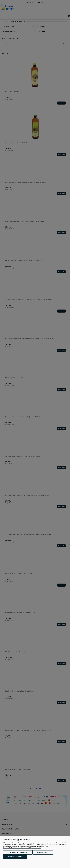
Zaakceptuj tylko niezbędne (18, 852)
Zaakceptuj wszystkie (15, 857)
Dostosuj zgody (43, 852)
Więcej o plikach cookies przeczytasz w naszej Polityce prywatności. (22, 848)
